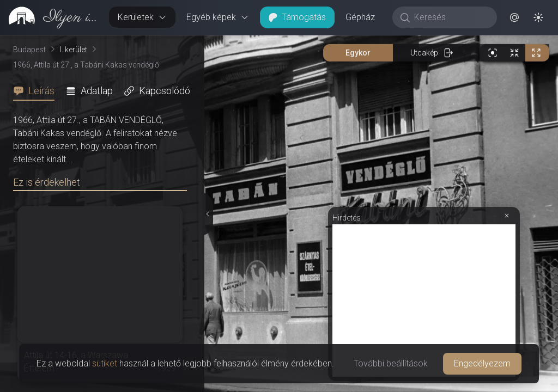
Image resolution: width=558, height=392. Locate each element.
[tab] (37, 91)
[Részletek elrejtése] (208, 214)
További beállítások (391, 363)
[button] (514, 17)
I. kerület (74, 50)
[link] (50, 17)
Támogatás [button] (297, 17)
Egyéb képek (218, 17)
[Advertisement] (424, 301)
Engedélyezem (482, 363)
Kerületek (142, 17)
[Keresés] (450, 17)
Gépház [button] (360, 17)
